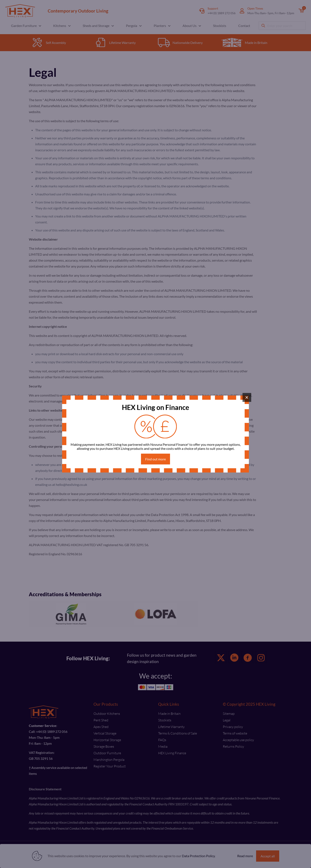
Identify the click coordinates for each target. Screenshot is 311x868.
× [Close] (247, 397)
